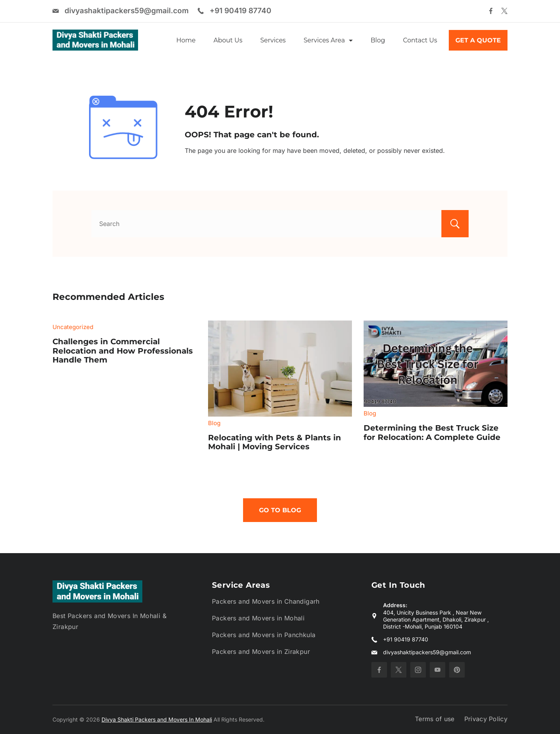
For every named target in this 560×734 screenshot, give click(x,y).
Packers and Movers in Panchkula (264, 635)
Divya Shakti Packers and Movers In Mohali (157, 719)
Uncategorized (73, 327)
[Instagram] (418, 670)
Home (186, 40)
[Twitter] (504, 11)
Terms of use (435, 719)
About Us (228, 40)
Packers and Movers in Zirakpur (261, 652)
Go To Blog (280, 510)
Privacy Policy (486, 719)
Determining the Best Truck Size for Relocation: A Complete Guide (432, 433)
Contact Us (420, 40)
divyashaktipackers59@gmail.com (127, 11)
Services (273, 40)
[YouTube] (437, 670)
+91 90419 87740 (241, 11)
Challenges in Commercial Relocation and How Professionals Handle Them (123, 351)
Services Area (328, 40)
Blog (378, 40)
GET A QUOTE (478, 40)
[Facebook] (491, 11)
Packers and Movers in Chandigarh (266, 601)
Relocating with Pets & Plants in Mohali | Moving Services (275, 442)
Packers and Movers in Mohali (258, 618)
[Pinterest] (457, 670)
